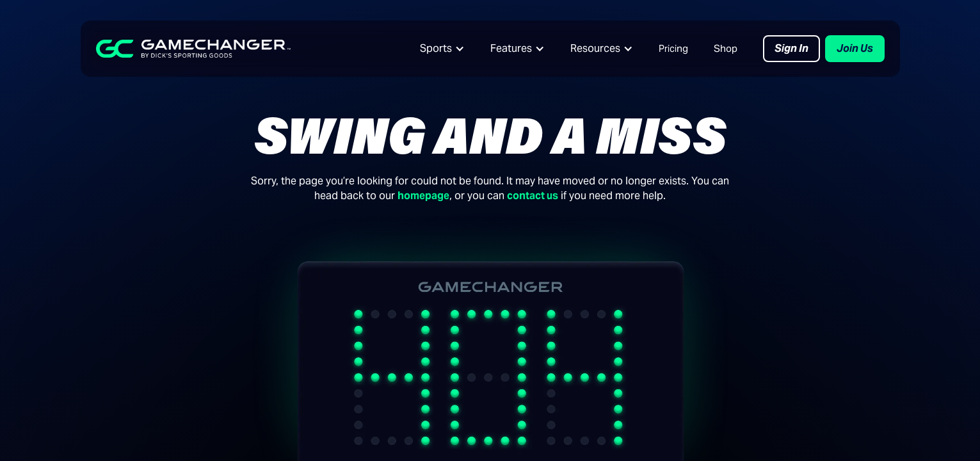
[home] (193, 49)
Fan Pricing (274, 405)
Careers (765, 380)
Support (433, 430)
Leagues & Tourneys (295, 380)
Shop (726, 48)
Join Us (855, 48)
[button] (442, 49)
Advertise (769, 405)
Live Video (272, 355)
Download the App (291, 430)
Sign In (791, 48)
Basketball (105, 405)
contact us (533, 196)
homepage (423, 196)
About (761, 355)
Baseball (101, 355)
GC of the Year (780, 430)
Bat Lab (432, 405)
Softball (99, 380)
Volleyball (104, 430)
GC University (445, 380)
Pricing (673, 48)
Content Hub (444, 355)
